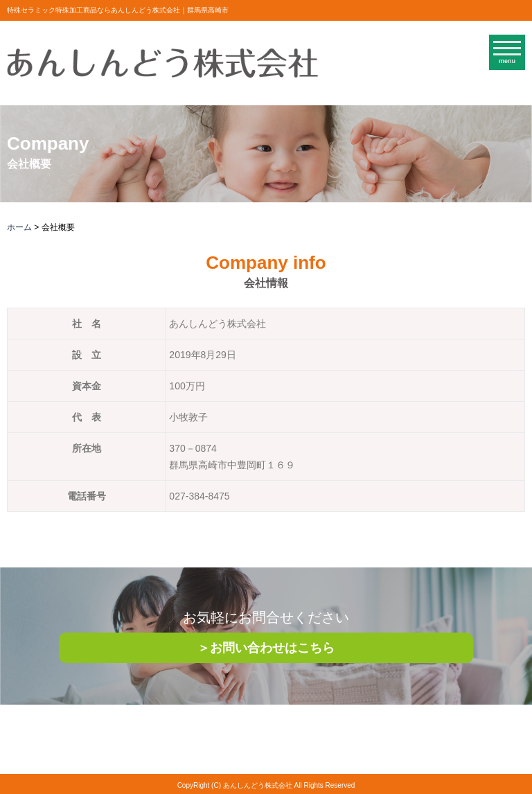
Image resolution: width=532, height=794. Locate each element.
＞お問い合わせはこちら (266, 648)
